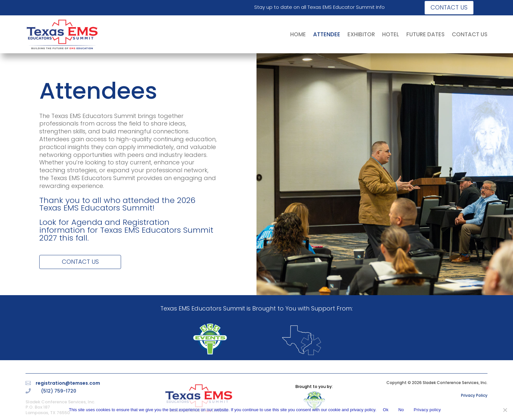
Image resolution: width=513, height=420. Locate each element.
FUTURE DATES (425, 34)
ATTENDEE (327, 34)
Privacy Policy (474, 395)
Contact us (449, 7)
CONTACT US (470, 34)
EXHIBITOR (361, 34)
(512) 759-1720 (59, 391)
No (401, 410)
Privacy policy (427, 410)
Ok (386, 410)
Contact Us (80, 262)
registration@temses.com (68, 383)
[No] (505, 410)
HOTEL (391, 34)
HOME (298, 34)
